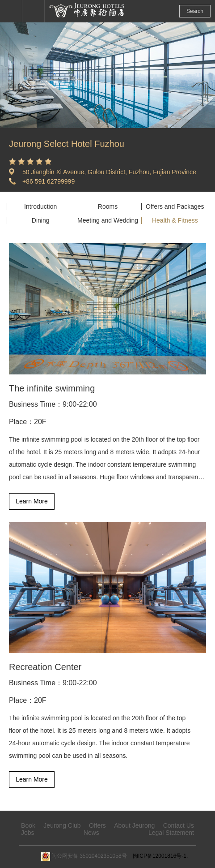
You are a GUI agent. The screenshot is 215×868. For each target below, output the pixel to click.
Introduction (40, 206)
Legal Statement (171, 833)
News (91, 833)
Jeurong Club (62, 825)
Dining (41, 220)
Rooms (108, 206)
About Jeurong (134, 825)
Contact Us (179, 825)
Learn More (32, 501)
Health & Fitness (175, 220)
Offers (97, 825)
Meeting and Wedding (108, 220)
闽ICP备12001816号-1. (160, 856)
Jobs (28, 833)
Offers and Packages (175, 206)
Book (28, 825)
